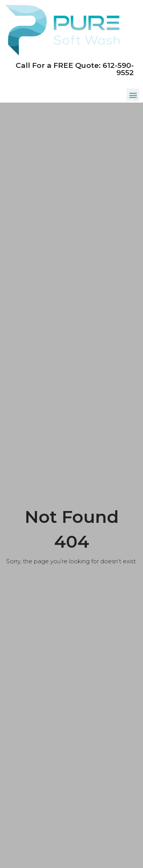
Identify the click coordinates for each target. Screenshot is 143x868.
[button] (133, 95)
